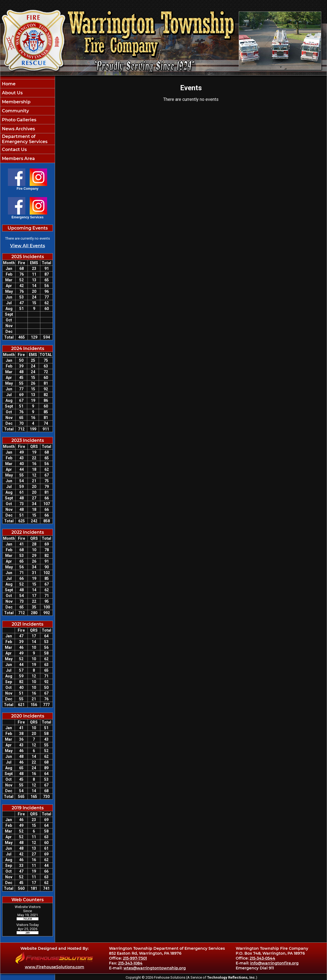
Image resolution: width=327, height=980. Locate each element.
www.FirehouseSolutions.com (55, 967)
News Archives (18, 129)
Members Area (18, 159)
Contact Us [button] (14, 150)
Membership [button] (16, 102)
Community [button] (15, 111)
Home (8, 84)
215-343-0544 (262, 958)
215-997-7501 (135, 958)
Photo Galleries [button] (19, 120)
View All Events (28, 246)
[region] (28, 121)
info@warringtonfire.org (274, 963)
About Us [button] (12, 93)
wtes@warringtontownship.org (155, 968)
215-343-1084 (130, 963)
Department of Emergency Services (24, 139)
